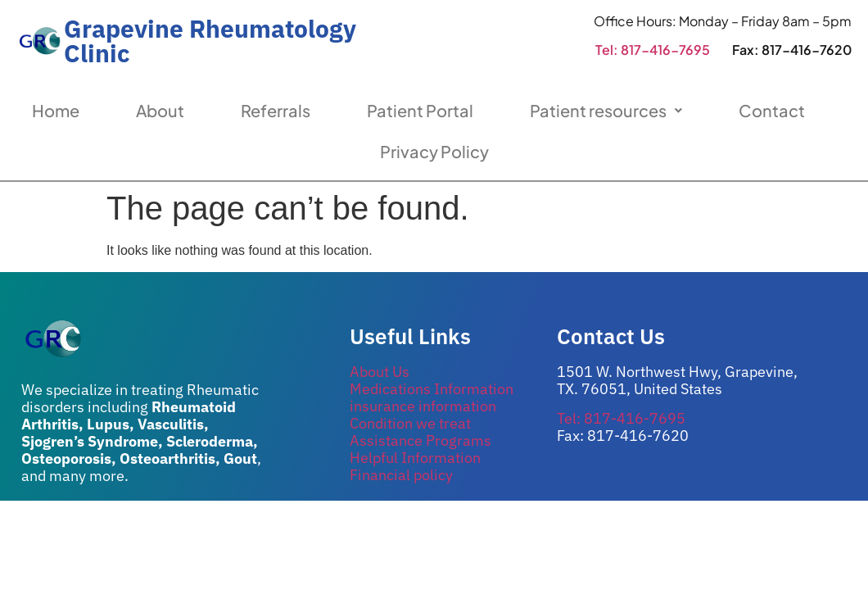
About (160, 110)
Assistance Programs (420, 440)
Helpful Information (415, 458)
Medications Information (432, 389)
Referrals (276, 110)
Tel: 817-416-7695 (653, 50)
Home (56, 110)
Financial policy (401, 475)
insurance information (423, 406)
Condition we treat (410, 423)
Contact (772, 110)
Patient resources (606, 110)
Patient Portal (420, 110)
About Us (380, 372)
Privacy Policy (434, 151)
